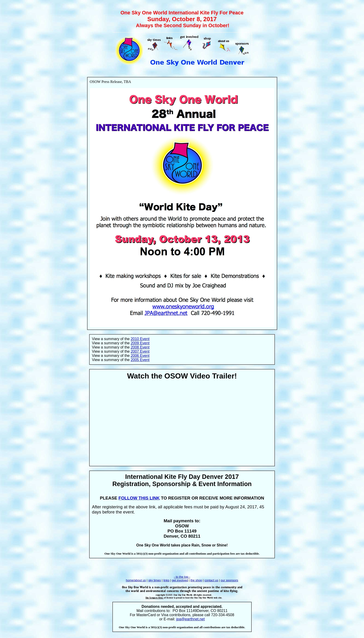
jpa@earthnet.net (190, 619)
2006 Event (140, 356)
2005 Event (140, 360)
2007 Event (140, 351)
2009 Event (140, 343)
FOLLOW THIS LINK (139, 498)
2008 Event (140, 347)
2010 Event (140, 339)
